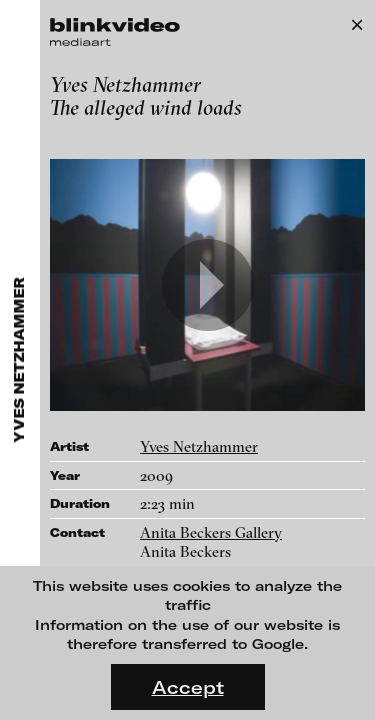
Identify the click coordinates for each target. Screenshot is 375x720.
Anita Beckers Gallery (211, 532)
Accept (188, 687)
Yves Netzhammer (199, 446)
